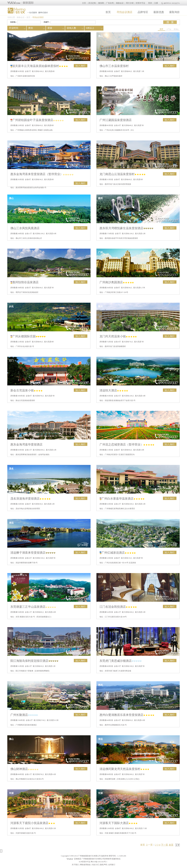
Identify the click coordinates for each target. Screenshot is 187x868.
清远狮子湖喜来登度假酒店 (33, 553)
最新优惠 (159, 12)
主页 (84, 3)
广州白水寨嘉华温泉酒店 (122, 499)
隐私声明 (103, 865)
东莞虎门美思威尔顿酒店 (121, 661)
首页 (108, 12)
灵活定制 (92, 3)
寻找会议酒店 (124, 12)
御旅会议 (120, 3)
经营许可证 (140, 3)
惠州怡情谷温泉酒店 (24, 282)
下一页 (165, 845)
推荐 (161, 29)
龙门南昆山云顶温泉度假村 (122, 174)
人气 (169, 29)
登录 (150, 3)
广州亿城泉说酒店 (118, 553)
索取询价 (174, 12)
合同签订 (112, 865)
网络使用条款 (85, 865)
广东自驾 (110, 3)
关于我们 (75, 865)
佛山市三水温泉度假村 (114, 66)
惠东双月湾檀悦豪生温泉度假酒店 (126, 228)
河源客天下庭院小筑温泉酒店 (33, 823)
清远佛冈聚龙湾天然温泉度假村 (124, 769)
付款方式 (95, 865)
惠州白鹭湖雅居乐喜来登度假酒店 (127, 715)
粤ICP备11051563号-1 (99, 862)
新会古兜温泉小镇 (26, 390)
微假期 (101, 3)
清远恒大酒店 (114, 390)
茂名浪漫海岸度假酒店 (30, 499)
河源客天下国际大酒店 (118, 823)
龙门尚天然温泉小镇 (118, 336)
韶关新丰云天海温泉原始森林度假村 (39, 66)
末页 (171, 845)
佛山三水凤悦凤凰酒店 (25, 228)
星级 (176, 29)
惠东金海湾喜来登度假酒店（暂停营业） (42, 174)
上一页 (149, 845)
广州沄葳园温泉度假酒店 (116, 120)
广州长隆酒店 (24, 715)
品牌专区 (143, 12)
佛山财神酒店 (24, 769)
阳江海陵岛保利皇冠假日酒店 (34, 661)
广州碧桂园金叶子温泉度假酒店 (37, 120)
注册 (156, 3)
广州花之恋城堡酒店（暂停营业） (127, 444)
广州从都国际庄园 (28, 336)
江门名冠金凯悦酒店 (118, 607)
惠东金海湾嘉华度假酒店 (26, 444)
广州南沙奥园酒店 (117, 282)
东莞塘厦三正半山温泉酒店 (33, 607)
